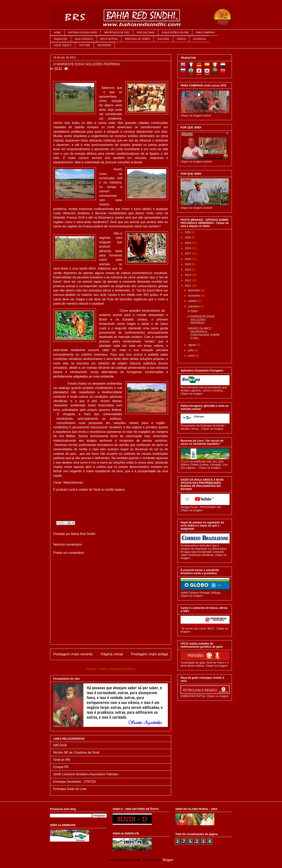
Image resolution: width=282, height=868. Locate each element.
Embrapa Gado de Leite (70, 789)
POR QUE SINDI (146, 33)
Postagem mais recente (73, 654)
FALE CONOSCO (84, 39)
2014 (188, 270)
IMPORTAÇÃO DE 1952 (117, 33)
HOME (57, 33)
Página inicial (112, 654)
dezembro (194, 290)
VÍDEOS (181, 39)
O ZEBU (193, 311)
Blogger (168, 860)
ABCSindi (60, 745)
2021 (188, 232)
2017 (188, 253)
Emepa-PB (61, 767)
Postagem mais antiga (149, 654)
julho (191, 350)
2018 (188, 248)
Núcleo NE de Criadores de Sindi (76, 752)
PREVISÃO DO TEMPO (137, 39)
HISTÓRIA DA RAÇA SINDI (83, 33)
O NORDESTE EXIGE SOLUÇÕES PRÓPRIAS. (201, 320)
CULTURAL (163, 39)
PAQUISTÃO (61, 39)
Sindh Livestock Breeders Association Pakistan (86, 774)
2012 (188, 280)
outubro (193, 301)
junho (192, 356)
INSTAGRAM (104, 45)
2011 (188, 286)
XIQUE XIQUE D (63, 45)
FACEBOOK (199, 39)
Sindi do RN (62, 760)
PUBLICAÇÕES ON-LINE (175, 33)
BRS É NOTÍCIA (109, 39)
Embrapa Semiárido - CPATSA (75, 782)
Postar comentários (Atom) (117, 669)
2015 (188, 264)
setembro (194, 306)
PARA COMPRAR (205, 33)
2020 (188, 237)
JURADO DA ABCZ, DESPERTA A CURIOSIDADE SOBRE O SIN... (204, 333)
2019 (188, 243)
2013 (188, 275)
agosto (193, 345)
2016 (188, 259)
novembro (194, 296)
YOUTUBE (84, 45)
